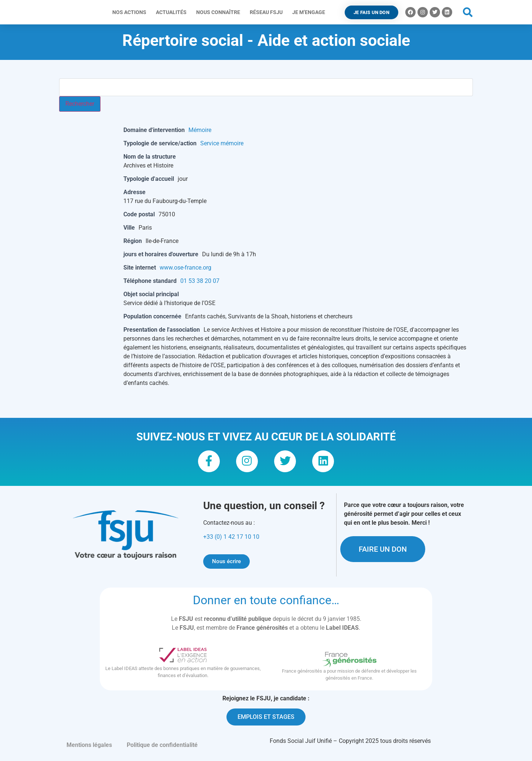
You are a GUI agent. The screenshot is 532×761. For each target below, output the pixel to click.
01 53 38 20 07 (200, 281)
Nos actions (131, 12)
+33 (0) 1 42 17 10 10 (231, 541)
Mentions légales (89, 749)
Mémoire (200, 130)
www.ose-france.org (185, 268)
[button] (468, 12)
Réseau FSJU (268, 12)
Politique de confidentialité (162, 749)
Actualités (173, 12)
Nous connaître (220, 12)
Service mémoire (222, 143)
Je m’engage (311, 12)
